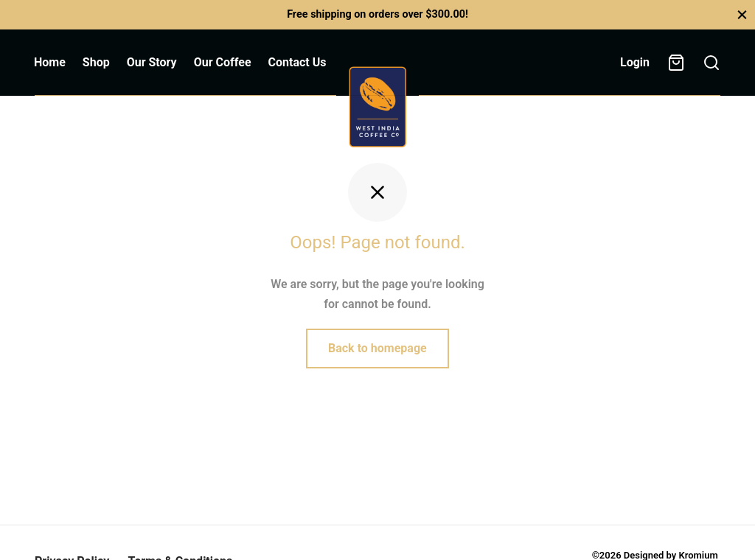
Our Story (152, 62)
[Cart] (676, 63)
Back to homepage (377, 348)
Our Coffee (223, 62)
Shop (96, 62)
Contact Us (298, 62)
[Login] (635, 62)
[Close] (742, 14)
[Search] (711, 63)
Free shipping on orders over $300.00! (377, 14)
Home (50, 62)
